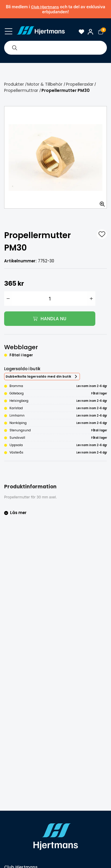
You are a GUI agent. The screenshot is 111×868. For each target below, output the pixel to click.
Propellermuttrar (21, 90)
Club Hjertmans (45, 7)
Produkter (14, 84)
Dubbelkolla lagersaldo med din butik (38, 377)
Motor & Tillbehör (45, 84)
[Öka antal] (91, 299)
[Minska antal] (8, 299)
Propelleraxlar (80, 84)
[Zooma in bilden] (100, 202)
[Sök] (15, 48)
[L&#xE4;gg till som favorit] (102, 234)
